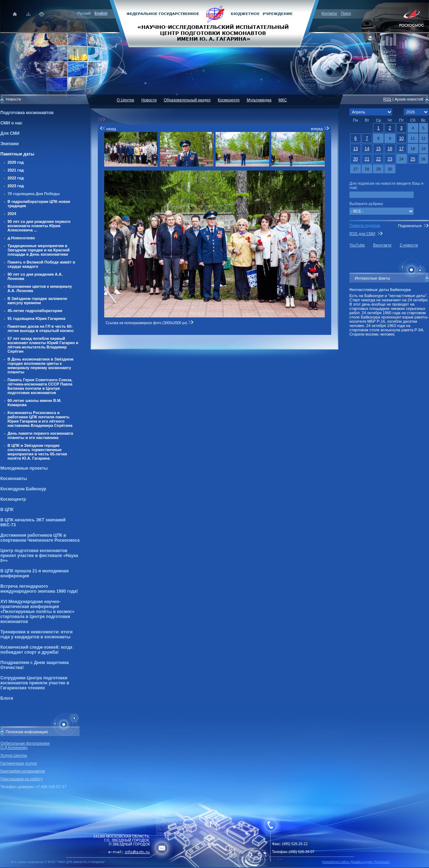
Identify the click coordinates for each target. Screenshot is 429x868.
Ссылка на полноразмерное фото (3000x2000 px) (150, 323)
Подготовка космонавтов (27, 113)
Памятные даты (17, 154)
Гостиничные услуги (19, 763)
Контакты (329, 13)
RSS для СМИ (362, 234)
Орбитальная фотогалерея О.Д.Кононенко (25, 745)
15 (378, 149)
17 (401, 149)
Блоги (7, 698)
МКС (282, 100)
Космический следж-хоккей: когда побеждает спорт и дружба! (36, 650)
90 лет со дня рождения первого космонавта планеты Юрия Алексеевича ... (39, 226)
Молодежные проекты (24, 468)
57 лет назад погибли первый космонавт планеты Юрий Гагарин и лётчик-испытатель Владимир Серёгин (43, 345)
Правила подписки (365, 226)
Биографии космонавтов (23, 771)
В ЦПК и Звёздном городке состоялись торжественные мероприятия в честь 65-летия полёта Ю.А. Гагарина (37, 452)
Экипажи (10, 144)
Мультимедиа (259, 100)
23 (390, 159)
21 (367, 159)
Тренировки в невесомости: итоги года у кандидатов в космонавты (36, 634)
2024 (12, 214)
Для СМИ (10, 133)
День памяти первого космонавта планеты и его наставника (40, 435)
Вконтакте (382, 245)
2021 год (16, 170)
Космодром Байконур (23, 489)
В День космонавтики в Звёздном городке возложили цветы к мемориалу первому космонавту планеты (41, 366)
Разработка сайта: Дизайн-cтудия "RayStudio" (356, 862)
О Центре (125, 100)
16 (390, 149)
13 (355, 149)
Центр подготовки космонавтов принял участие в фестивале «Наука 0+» (39, 556)
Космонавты (14, 479)
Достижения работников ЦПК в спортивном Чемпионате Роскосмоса (40, 538)
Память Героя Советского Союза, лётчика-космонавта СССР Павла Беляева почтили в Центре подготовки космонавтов (40, 386)
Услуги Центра (14, 755)
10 (401, 138)
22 (378, 159)
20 (355, 159)
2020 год (16, 162)
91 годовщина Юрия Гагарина (36, 318)
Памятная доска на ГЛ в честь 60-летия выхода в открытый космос (41, 328)
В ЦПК (7, 510)
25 (413, 159)
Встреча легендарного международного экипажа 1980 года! (39, 589)
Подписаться (410, 226)
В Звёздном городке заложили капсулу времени (37, 301)
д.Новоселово (21, 238)
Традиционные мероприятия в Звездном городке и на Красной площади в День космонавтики (39, 250)
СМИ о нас (11, 123)
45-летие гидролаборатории (35, 311)
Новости (149, 100)
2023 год (16, 186)
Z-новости (409, 245)
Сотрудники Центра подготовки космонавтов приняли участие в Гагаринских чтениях (35, 683)
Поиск (346, 13)
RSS (387, 99)
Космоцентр (13, 499)
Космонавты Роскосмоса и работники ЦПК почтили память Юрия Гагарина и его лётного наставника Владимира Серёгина (40, 419)
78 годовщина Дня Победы (34, 194)
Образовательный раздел (187, 100)
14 (367, 149)
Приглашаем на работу (21, 779)
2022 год (16, 178)
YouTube (357, 245)
